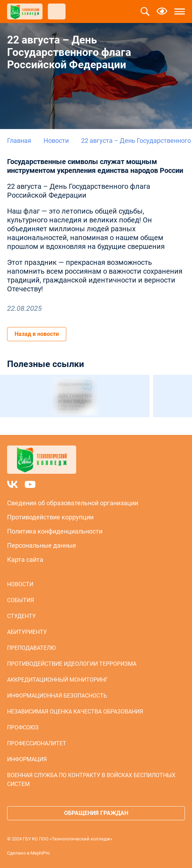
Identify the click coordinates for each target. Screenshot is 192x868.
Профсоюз (23, 727)
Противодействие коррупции (50, 517)
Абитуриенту (27, 632)
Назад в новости (37, 334)
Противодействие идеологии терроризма (72, 664)
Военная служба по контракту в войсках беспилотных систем (91, 780)
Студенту (21, 616)
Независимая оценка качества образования (75, 712)
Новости (56, 141)
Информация (27, 759)
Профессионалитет (37, 743)
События (21, 600)
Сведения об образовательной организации (73, 503)
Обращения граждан (96, 813)
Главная (19, 141)
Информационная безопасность (57, 696)
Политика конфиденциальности (55, 531)
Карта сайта (25, 560)
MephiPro (40, 853)
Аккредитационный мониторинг (58, 680)
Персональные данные (42, 545)
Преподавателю (31, 648)
